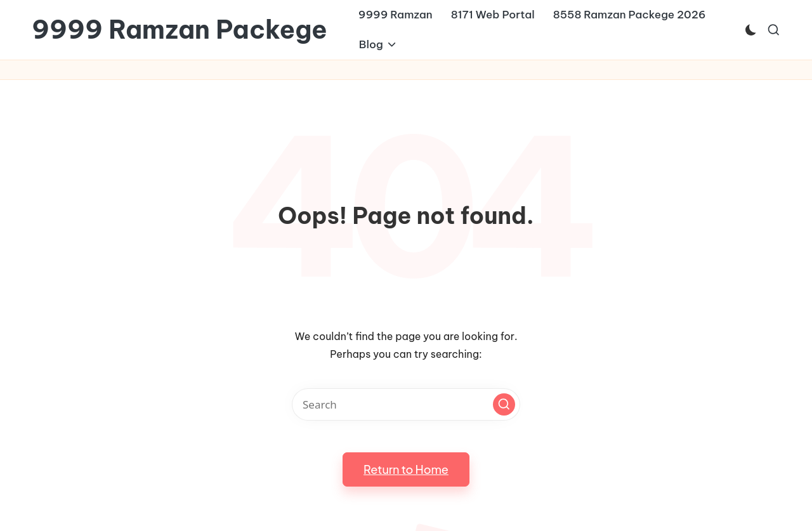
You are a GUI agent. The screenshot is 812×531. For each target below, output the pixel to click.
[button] (504, 404)
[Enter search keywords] (406, 404)
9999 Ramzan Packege (180, 30)
